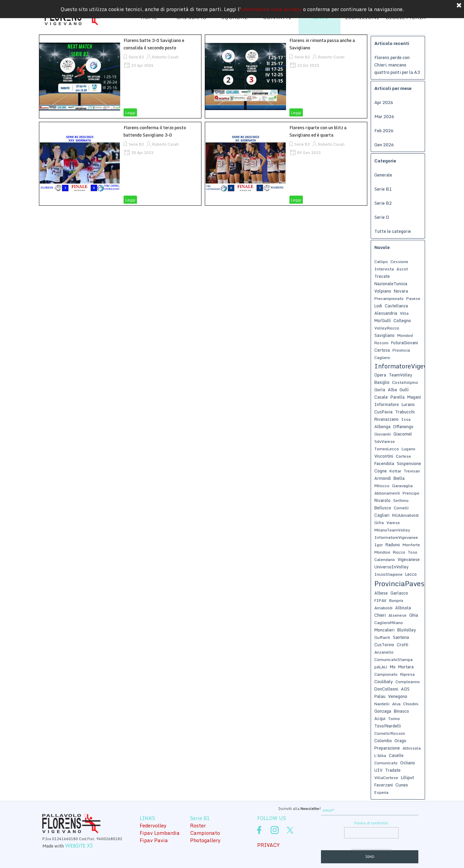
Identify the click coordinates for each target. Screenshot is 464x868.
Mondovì (405, 335)
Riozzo (399, 552)
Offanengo (403, 426)
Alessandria (386, 313)
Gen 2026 (384, 145)
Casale (381, 397)
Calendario (385, 559)
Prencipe (411, 493)
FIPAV (380, 600)
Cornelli (401, 508)
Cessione (399, 262)
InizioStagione (388, 574)
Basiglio (382, 382)
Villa (404, 313)
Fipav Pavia (154, 840)
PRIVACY (268, 845)
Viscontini (384, 456)
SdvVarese (385, 441)
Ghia (414, 615)
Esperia (381, 792)
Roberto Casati (165, 57)
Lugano (408, 449)
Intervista (384, 269)
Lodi (378, 306)
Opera (380, 375)
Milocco (382, 486)
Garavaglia (402, 486)
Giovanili (383, 434)
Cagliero (382, 358)
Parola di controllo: (372, 823)
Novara (401, 291)
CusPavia (383, 412)
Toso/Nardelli (388, 726)
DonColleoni (386, 689)
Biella (399, 478)
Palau (380, 696)
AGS (405, 689)
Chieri (380, 615)
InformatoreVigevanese (409, 366)
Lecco (411, 574)
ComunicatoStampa (393, 659)
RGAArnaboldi (405, 515)
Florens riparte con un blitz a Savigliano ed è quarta (318, 131)
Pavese (413, 298)
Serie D (382, 217)
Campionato (386, 674)
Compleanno (408, 682)
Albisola (403, 608)
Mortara (406, 667)
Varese (393, 523)
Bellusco (383, 508)
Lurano (408, 404)
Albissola (412, 748)
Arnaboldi (383, 608)
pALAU (381, 667)
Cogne (381, 471)
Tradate (393, 770)
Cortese (403, 456)
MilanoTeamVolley (392, 530)
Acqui (380, 718)
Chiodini (411, 704)
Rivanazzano (386, 419)
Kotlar (395, 471)
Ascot (402, 269)
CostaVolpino (405, 382)
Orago (400, 741)
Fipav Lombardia (160, 833)
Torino (394, 719)
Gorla (380, 390)
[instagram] (275, 830)
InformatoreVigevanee (396, 537)
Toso (413, 552)
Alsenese (398, 615)
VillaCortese (386, 778)
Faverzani (384, 785)
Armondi (383, 478)
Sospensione (409, 463)
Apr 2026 (384, 102)
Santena (401, 637)
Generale (383, 175)
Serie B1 (383, 189)
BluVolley (407, 630)
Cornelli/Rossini (390, 733)
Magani (414, 397)
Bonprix (396, 600)
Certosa (382, 350)
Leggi (130, 113)
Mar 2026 (384, 116)
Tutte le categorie (393, 231)
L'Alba (380, 755)
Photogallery (205, 840)
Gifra (379, 523)
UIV (378, 770)
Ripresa (407, 674)
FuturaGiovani (405, 343)
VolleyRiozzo (387, 328)
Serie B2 (136, 57)
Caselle (396, 755)
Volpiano (383, 291)
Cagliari (382, 515)
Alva (396, 704)
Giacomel (403, 434)
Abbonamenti (387, 493)
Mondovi (382, 552)
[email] (370, 810)
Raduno (393, 545)
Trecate (382, 276)
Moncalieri (384, 630)
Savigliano (384, 335)
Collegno (402, 320)
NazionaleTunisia (391, 284)
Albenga (382, 426)
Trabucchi (405, 412)
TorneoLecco (387, 449)
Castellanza (396, 306)
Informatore (387, 404)
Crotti (403, 645)
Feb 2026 (384, 131)
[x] (290, 830)
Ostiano (408, 763)
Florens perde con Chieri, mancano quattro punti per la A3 (397, 65)
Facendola (384, 463)
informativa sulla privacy (271, 7)
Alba (392, 390)
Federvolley (153, 825)
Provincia (401, 350)
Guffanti (382, 637)
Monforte (411, 545)
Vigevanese (409, 559)
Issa (406, 419)
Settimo (401, 500)
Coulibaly (384, 681)
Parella (398, 397)
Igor (379, 545)
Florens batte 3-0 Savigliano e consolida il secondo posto (154, 44)
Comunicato (386, 763)
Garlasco (399, 593)
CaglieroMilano (389, 623)
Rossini (381, 343)
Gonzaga (383, 711)
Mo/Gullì (383, 320)
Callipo (381, 262)
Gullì (404, 390)
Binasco (401, 711)
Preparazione (387, 748)
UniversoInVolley (391, 567)
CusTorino (384, 645)
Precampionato (389, 298)
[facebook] (259, 830)
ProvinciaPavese (401, 583)
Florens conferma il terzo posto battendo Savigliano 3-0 (155, 131)
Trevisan (412, 471)
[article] (120, 76)
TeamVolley (401, 375)
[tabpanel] (271, 808)
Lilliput (407, 777)
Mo (393, 667)
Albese (381, 593)
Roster (198, 825)
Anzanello (384, 652)
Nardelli (382, 704)
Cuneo (402, 785)
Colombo (383, 741)
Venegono (398, 696)
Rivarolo (382, 500)
